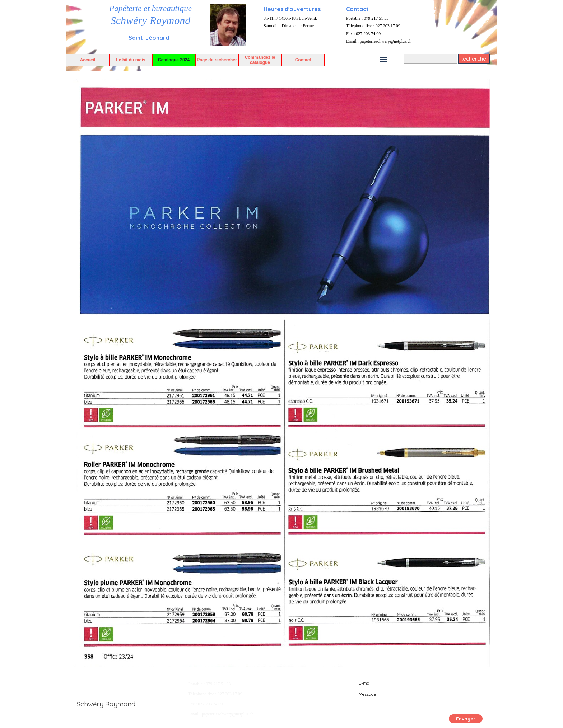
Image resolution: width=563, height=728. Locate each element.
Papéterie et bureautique (150, 8)
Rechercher (474, 59)
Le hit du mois (131, 60)
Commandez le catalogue (260, 60)
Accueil (88, 60)
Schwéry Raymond (150, 20)
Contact (303, 60)
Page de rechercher (217, 60)
